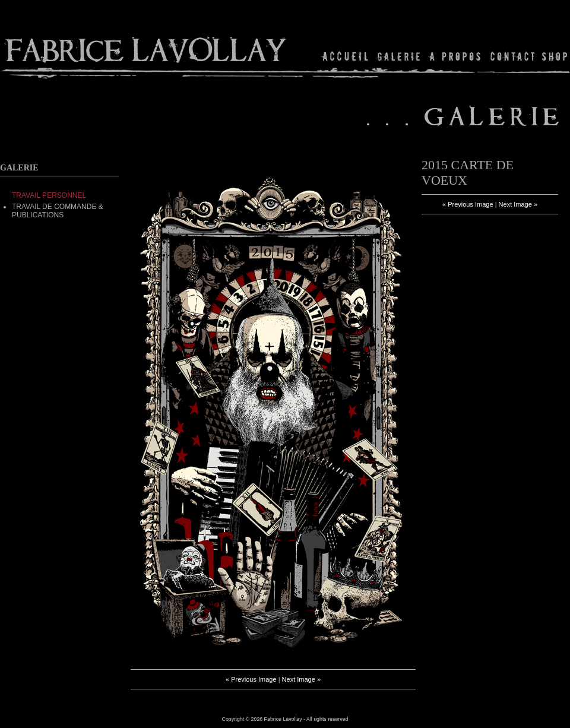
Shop (554, 56)
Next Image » (301, 679)
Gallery (399, 56)
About (456, 56)
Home (346, 56)
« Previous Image (251, 679)
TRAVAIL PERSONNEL (49, 195)
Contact (513, 56)
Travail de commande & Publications (58, 211)
